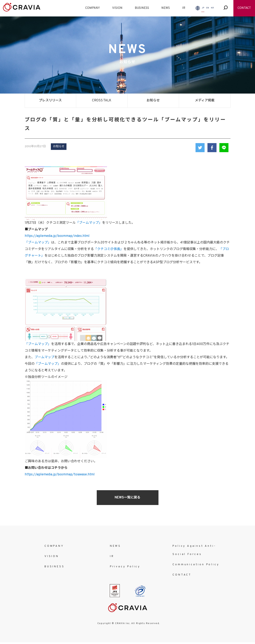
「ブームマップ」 (89, 223)
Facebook (212, 148)
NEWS (166, 8)
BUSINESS (142, 8)
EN (208, 8)
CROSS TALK (102, 101)
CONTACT (244, 8)
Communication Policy (196, 565)
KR (212, 8)
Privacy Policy (125, 567)
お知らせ (153, 101)
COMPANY (93, 8)
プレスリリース (50, 101)
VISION (117, 8)
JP (203, 8)
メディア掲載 (205, 101)
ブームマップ (44, 357)
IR (184, 8)
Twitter (200, 148)
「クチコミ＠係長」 (109, 249)
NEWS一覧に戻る (127, 498)
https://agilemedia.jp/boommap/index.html (57, 236)
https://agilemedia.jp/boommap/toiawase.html (60, 475)
